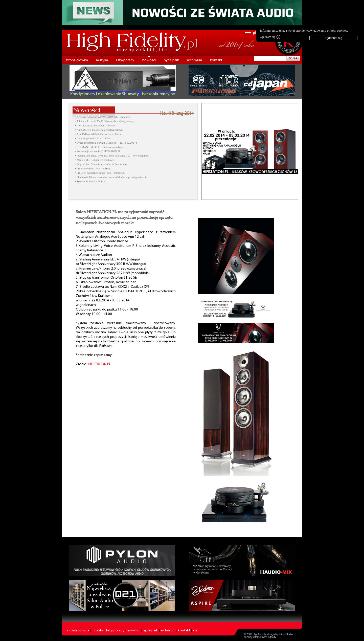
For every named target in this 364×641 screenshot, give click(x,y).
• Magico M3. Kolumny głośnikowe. (95, 160)
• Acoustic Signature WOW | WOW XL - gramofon (103, 117)
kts (195, 631)
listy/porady (125, 60)
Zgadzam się (270, 37)
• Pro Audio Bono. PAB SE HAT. (93, 169)
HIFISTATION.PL (99, 364)
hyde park (171, 60)
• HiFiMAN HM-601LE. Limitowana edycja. (99, 147)
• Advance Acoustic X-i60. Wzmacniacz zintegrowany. (105, 121)
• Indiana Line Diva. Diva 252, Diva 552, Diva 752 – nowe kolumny (112, 156)
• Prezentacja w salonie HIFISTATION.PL (98, 151)
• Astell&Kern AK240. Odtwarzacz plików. (98, 134)
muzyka (102, 60)
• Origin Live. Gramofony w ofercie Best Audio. (101, 164)
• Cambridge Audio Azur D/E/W (93, 138)
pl (254, 33)
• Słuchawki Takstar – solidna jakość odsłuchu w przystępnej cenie (111, 177)
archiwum (195, 60)
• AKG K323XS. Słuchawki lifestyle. (95, 126)
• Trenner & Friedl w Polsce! (91, 181)
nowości (149, 60)
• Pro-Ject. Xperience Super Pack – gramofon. (100, 173)
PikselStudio (286, 634)
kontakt (216, 60)
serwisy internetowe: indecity (260, 637)
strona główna (77, 60)
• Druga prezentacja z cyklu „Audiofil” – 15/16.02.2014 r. (106, 143)
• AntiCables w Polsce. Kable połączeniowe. (99, 130)
